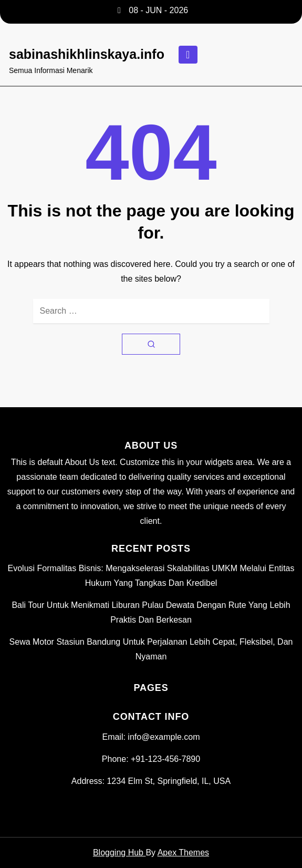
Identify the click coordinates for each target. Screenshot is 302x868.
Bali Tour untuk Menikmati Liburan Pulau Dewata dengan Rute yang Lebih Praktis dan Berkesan (151, 612)
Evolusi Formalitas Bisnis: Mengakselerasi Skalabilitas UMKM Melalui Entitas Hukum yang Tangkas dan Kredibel (151, 576)
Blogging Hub (119, 853)
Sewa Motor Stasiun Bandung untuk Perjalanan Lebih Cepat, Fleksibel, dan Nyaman (151, 649)
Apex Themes (183, 853)
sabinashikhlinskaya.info (87, 54)
